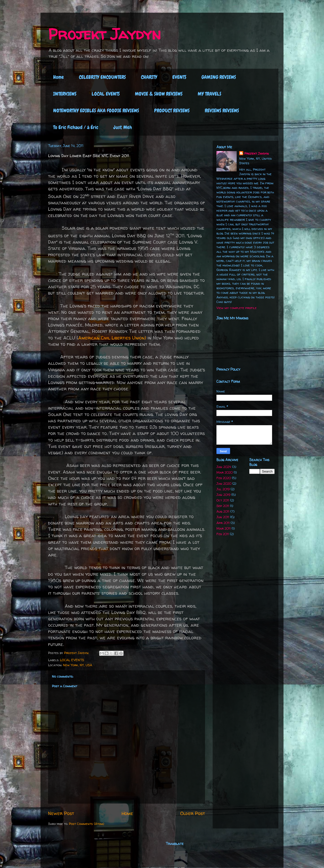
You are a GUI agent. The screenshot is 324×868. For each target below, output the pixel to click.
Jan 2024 (224, 467)
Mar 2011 (224, 528)
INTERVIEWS (65, 94)
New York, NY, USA (78, 665)
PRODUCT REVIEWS (172, 111)
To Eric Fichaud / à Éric (76, 127)
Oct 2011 (223, 500)
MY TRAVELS (209, 94)
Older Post (193, 813)
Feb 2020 (224, 478)
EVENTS (179, 77)
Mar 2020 (225, 472)
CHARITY (149, 77)
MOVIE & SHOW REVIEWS (159, 94)
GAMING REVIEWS (219, 77)
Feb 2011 (223, 534)
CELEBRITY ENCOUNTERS (102, 77)
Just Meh (123, 127)
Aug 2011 (223, 511)
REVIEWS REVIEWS (222, 111)
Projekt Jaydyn (104, 34)
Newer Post (61, 813)
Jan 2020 (224, 483)
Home (58, 77)
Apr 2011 (223, 523)
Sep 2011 (223, 506)
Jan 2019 (223, 495)
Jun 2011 (223, 517)
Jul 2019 (223, 489)
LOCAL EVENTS (106, 94)
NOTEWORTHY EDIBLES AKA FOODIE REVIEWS (96, 111)
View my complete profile (237, 308)
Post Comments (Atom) (86, 824)
